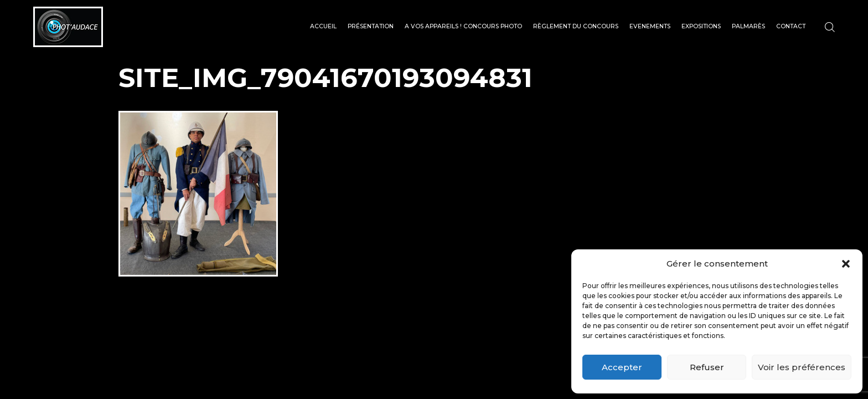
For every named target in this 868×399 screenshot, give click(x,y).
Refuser (707, 367)
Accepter (622, 367)
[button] (846, 264)
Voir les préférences (802, 367)
